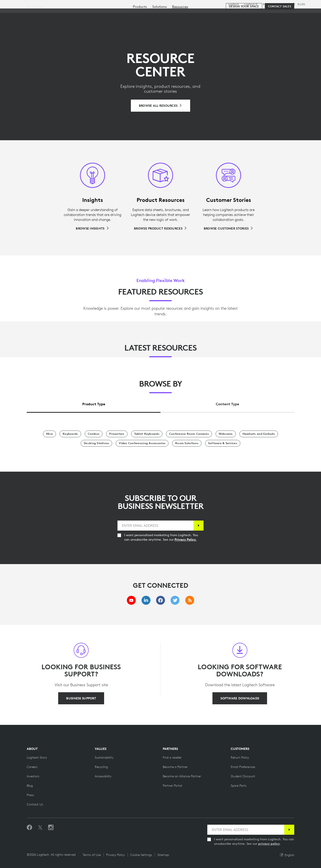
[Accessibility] (103, 776)
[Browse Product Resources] (160, 228)
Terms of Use (92, 855)
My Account (287, 15)
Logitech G (251, 4)
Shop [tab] (70, 14)
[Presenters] (117, 434)
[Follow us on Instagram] (51, 828)
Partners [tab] (167, 14)
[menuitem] (140, 27)
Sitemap (163, 855)
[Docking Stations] (96, 443)
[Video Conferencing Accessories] (142, 443)
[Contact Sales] (280, 27)
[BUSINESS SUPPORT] (81, 698)
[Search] (263, 15)
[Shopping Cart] (301, 15)
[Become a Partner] (175, 767)
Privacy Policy (115, 855)
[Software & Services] (223, 443)
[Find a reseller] (172, 757)
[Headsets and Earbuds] (259, 434)
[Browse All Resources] (161, 106)
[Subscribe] (199, 526)
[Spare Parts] (239, 786)
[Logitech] (38, 14)
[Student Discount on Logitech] (243, 776)
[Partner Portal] (172, 786)
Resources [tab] (140, 14)
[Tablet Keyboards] (147, 434)
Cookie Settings (141, 855)
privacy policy (269, 844)
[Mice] (49, 434)
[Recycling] (101, 767)
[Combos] (94, 434)
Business (268, 4)
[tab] (94, 403)
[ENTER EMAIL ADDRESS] (156, 526)
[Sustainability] (104, 757)
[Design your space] (244, 27)
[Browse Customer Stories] (228, 228)
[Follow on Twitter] (40, 828)
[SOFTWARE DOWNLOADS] (240, 698)
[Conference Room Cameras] (189, 434)
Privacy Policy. (186, 540)
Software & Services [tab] (103, 14)
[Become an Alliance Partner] (182, 776)
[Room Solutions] (187, 443)
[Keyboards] (70, 434)
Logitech (233, 4)
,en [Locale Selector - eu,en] (301, 4)
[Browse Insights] (92, 228)
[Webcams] (226, 434)
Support (282, 4)
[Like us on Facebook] (29, 828)
